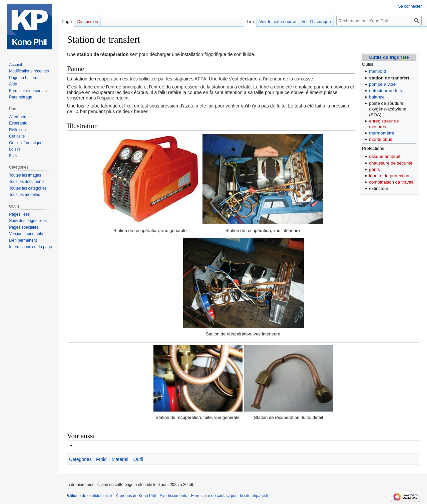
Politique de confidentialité (89, 496)
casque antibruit (385, 156)
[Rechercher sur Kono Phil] (379, 21)
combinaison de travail (391, 182)
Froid (101, 459)
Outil (138, 459)
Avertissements (173, 496)
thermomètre (381, 133)
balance (377, 97)
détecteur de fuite (386, 91)
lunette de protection (389, 176)
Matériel (120, 459)
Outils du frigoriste (389, 57)
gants (374, 169)
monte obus (380, 139)
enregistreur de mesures (384, 124)
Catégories (80, 459)
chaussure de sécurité (391, 163)
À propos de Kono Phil (136, 496)
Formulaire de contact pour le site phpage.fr (230, 496)
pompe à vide (382, 84)
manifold (377, 71)
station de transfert (389, 78)
